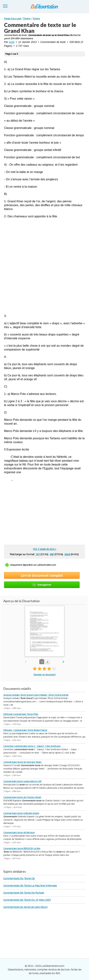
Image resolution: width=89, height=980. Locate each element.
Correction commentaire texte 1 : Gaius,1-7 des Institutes (32, 746)
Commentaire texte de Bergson (19, 832)
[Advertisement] (44, 266)
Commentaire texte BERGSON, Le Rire (22, 848)
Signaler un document (44, 675)
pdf (52, 554)
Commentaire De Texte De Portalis (24, 893)
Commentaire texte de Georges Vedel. (22, 762)
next (64, 662)
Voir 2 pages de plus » (44, 549)
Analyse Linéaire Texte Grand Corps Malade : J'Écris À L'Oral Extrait (36, 695)
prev (26, 662)
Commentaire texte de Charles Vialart (22, 797)
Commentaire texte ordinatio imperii (21, 813)
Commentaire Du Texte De (19, 878)
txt (38, 554)
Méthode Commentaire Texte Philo (21, 714)
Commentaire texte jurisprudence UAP (22, 781)
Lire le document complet (42, 575)
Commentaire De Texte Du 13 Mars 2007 (27, 900)
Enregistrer (42, 585)
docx (67, 554)
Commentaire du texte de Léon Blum (25, 907)
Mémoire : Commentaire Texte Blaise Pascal (25, 730)
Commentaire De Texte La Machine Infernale (30, 885)
